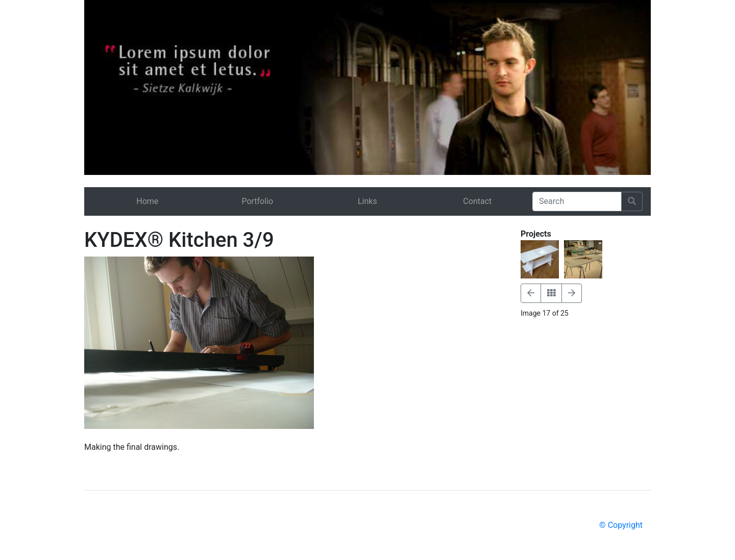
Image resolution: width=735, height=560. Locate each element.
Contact (477, 201)
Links (367, 201)
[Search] (577, 201)
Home (147, 201)
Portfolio (257, 201)
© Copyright (621, 525)
